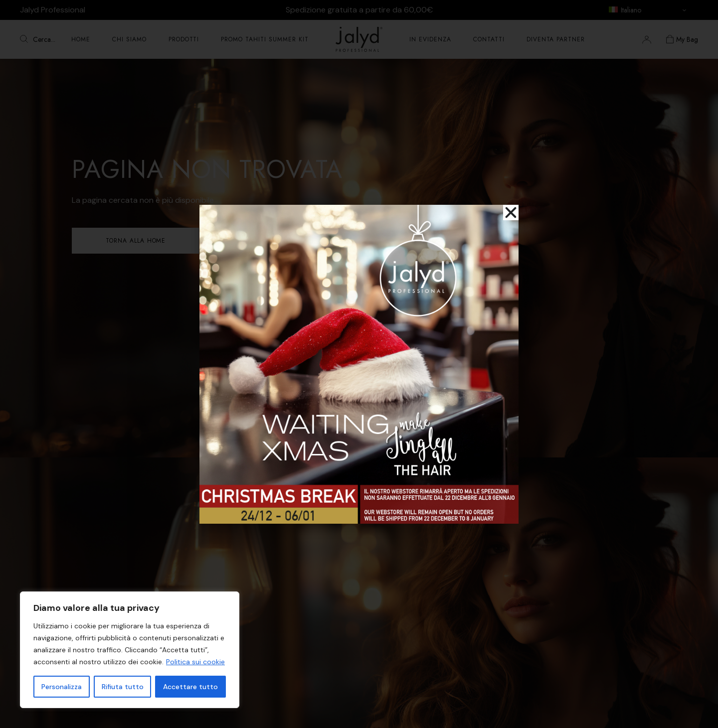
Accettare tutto (190, 687)
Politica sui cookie (195, 662)
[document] (359, 364)
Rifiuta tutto (123, 687)
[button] (511, 213)
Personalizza (62, 687)
